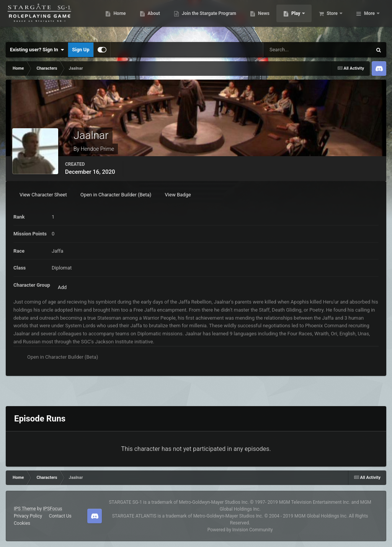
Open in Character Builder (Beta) (116, 195)
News (301, 19)
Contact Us (60, 516)
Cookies (22, 523)
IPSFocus (52, 509)
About (190, 19)
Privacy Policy (28, 516)
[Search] (296, 50)
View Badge (178, 195)
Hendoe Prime (97, 149)
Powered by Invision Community (240, 530)
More (369, 19)
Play (333, 19)
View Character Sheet (43, 195)
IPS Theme (25, 509)
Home (156, 19)
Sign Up (81, 50)
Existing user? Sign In (37, 50)
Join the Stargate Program (246, 19)
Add (62, 287)
